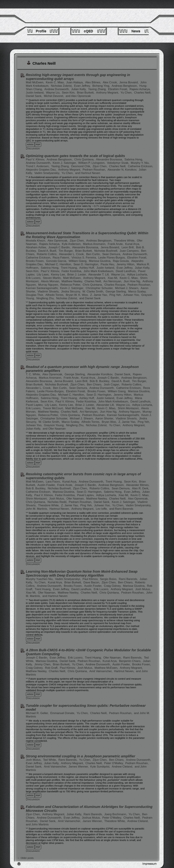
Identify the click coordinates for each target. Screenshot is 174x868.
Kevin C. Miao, (55, 82)
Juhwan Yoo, (132, 295)
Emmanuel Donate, (63, 713)
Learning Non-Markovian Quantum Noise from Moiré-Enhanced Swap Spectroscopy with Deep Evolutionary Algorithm (82, 573)
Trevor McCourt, (54, 408)
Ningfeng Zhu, (46, 298)
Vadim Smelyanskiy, (47, 173)
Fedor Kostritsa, (72, 271)
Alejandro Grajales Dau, (42, 170)
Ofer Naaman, (76, 499)
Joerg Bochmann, (116, 814)
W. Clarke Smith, (94, 292)
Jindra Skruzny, (71, 292)
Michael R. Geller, (38, 713)
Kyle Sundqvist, (101, 767)
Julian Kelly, (79, 89)
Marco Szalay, (137, 292)
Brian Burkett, (86, 93)
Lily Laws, (43, 275)
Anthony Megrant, (108, 93)
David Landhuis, (127, 271)
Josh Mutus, (57, 499)
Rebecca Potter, (71, 285)
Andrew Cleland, (123, 767)
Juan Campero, (130, 251)
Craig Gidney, (113, 586)
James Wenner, (79, 767)
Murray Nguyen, (49, 285)
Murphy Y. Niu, (140, 163)
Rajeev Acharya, (140, 89)
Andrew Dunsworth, (57, 89)
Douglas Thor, (35, 295)
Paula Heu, (108, 264)
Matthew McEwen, (107, 668)
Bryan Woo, (110, 422)
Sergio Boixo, (109, 579)
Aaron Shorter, (105, 418)
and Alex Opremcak (78, 96)
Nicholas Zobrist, (62, 86)
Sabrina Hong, (134, 159)
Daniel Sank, (34, 96)
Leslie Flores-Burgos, (112, 258)
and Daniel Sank (90, 298)
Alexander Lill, (106, 405)
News (136, 31)
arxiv (30, 145)
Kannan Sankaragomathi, (43, 288)
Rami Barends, (129, 579)
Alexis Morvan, (51, 281)
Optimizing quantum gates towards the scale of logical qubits (75, 156)
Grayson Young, (55, 425)
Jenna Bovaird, (129, 82)
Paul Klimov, (91, 579)
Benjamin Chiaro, (131, 661)
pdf (38, 145)
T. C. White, (34, 374)
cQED (88, 31)
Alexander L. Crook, (72, 254)
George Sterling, (116, 292)
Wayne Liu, (53, 93)
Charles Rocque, (115, 285)
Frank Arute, (116, 244)
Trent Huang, (70, 268)
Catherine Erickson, (140, 166)
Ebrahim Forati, (118, 89)
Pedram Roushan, (95, 170)
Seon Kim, (69, 93)
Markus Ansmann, (95, 244)
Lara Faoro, (54, 482)
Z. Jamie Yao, (99, 295)
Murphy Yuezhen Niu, (40, 579)
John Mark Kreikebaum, (99, 271)
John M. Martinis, (37, 509)
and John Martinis (37, 824)
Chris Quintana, (85, 159)
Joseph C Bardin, (60, 247)
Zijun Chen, (100, 166)
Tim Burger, (66, 251)
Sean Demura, (112, 254)
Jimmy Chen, (43, 664)
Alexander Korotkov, (101, 374)
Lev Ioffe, (102, 509)
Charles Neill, (143, 93)
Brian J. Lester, (77, 275)
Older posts (25, 858)
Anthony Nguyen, (130, 412)
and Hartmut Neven (88, 173)
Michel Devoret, (54, 96)
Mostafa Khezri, (36, 241)
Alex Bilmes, (94, 82)
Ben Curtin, (94, 254)
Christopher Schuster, (100, 288)
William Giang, (78, 261)
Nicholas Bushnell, (107, 251)
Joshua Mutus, (92, 818)
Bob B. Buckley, (100, 381)
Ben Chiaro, (95, 385)
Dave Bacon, (92, 582)
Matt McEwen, (35, 82)
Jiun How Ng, (133, 281)
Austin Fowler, (47, 485)
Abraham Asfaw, (37, 247)
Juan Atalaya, (75, 82)
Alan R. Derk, (141, 488)
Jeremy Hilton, (126, 264)
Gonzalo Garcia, (57, 261)
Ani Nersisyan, (113, 281)
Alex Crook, (111, 82)
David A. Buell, (48, 251)
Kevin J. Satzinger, (65, 163)
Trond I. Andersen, (38, 166)
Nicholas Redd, (58, 502)
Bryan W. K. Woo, (78, 295)
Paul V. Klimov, (36, 159)
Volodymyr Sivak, (119, 163)
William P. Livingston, (92, 163)
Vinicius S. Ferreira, (85, 258)
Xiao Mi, (113, 278)
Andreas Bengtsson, (125, 86)
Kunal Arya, (132, 244)
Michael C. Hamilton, (59, 264)
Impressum (150, 864)
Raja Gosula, (122, 261)
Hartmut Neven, (60, 509)
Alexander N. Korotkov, (123, 170)
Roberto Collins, (48, 254)
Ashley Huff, (88, 268)
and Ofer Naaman (54, 429)
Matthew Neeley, (73, 281)
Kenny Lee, (59, 275)
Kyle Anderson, (72, 244)
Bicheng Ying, (102, 86)
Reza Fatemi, (62, 258)
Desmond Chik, (81, 166)
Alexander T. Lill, (99, 275)
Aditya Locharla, (137, 275)
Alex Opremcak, (58, 241)
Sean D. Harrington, (87, 264)
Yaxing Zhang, (98, 89)
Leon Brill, (128, 247)
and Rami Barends (121, 509)
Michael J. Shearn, (127, 288)
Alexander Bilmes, (138, 485)
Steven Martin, (53, 278)
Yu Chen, (127, 93)
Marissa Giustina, (100, 261)
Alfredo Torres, (55, 295)
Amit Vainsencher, (101, 671)
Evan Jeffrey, (83, 86)
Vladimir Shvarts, (49, 292)
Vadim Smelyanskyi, (68, 579)
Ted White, (50, 760)
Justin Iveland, (35, 93)
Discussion (33, 149)
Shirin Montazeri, (129, 408)
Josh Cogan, (112, 385)
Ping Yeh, (116, 295)
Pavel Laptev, (35, 405)
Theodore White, (125, 241)
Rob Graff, (52, 668)
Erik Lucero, (34, 278)
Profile (41, 31)
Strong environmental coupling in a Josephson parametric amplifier (80, 756)
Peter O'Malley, (114, 763)
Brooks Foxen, (36, 261)
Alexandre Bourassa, (110, 159)
